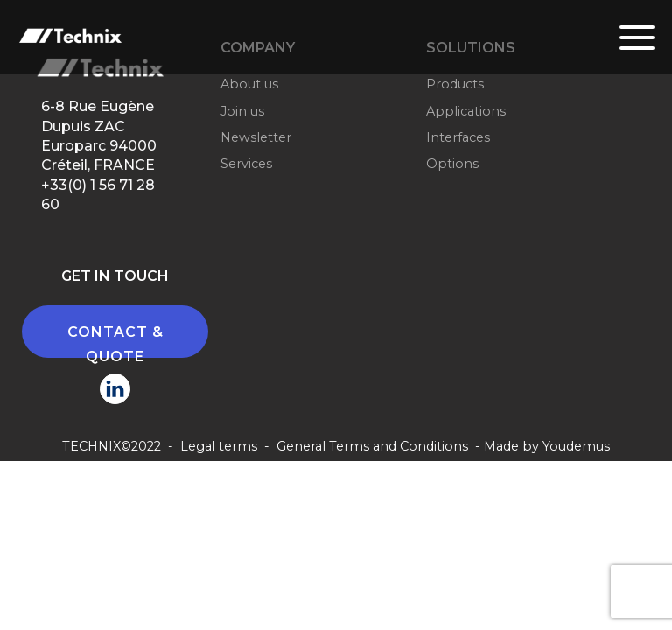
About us (249, 84)
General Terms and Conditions (372, 446)
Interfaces (458, 137)
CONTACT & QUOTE (115, 341)
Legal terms (219, 446)
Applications (466, 111)
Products (455, 84)
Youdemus (576, 446)
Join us (242, 111)
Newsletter (256, 137)
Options (452, 164)
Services (246, 164)
